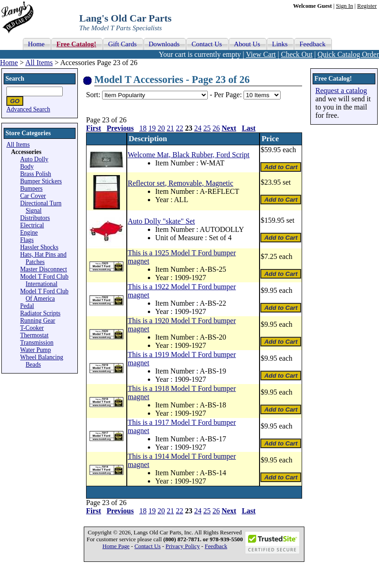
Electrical (32, 225)
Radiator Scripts (40, 313)
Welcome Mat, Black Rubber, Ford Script (189, 155)
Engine (29, 233)
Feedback (216, 546)
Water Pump (35, 350)
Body (27, 167)
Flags (27, 240)
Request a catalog (341, 91)
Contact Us (148, 546)
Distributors (35, 218)
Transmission (37, 343)
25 (207, 128)
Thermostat (34, 335)
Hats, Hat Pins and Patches (43, 258)
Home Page (116, 546)
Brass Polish (36, 174)
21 (170, 128)
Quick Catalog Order (348, 54)
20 (161, 128)
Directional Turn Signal (41, 207)
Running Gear (38, 321)
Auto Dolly (34, 159)
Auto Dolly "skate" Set (161, 221)
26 (216, 128)
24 (198, 128)
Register (367, 6)
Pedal (27, 306)
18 (143, 128)
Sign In (344, 6)
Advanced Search (28, 109)
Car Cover (33, 196)
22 (179, 128)
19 (152, 128)
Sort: (93, 95)
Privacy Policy (183, 546)
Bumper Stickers (41, 181)
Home (9, 63)
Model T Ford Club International (44, 280)
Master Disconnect (43, 269)
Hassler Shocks (39, 247)
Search (15, 79)
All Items (39, 63)
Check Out (297, 54)
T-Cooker (32, 328)
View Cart (261, 54)
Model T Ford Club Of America (44, 295)
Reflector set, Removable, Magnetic (181, 183)
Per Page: (229, 95)
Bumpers (31, 189)
